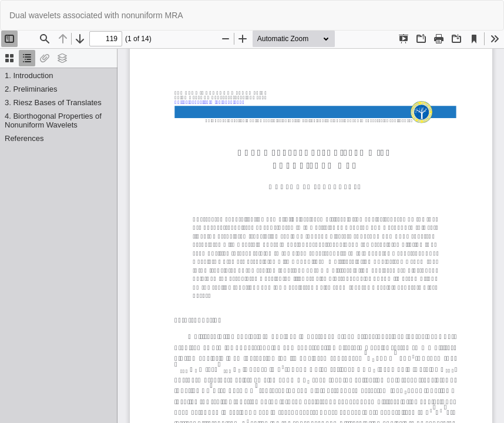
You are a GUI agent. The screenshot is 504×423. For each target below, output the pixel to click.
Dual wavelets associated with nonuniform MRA (96, 15)
